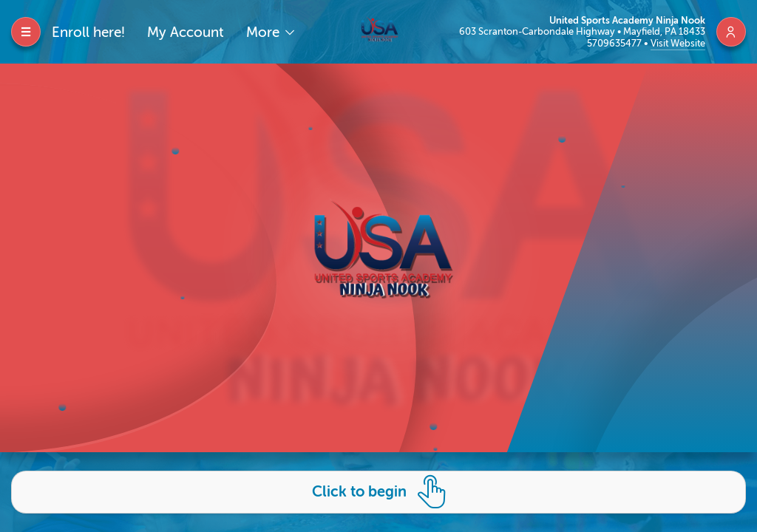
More (265, 32)
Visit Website (678, 43)
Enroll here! (88, 32)
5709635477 (615, 43)
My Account (186, 32)
